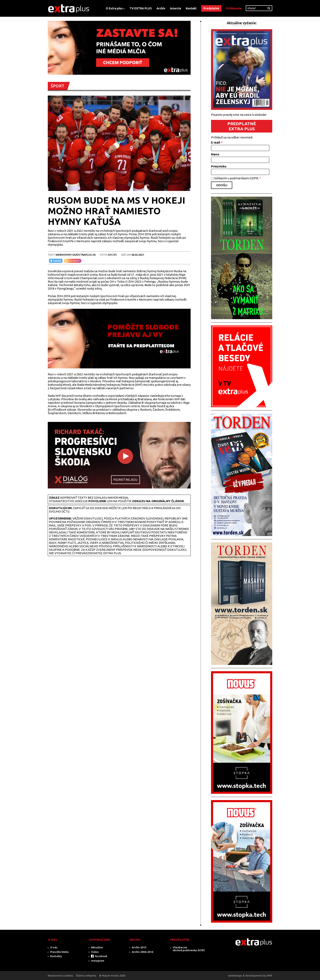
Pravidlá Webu (59, 952)
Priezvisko (219, 166)
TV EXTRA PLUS (141, 8)
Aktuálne (97, 947)
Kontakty (56, 956)
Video (95, 952)
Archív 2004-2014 (142, 952)
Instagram (98, 961)
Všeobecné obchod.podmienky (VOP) (189, 949)
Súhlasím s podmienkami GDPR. (238, 178)
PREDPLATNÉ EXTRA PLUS (242, 126)
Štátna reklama (86, 976)
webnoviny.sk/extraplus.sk (76, 255)
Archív (161, 8)
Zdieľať (55, 261)
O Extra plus (114, 8)
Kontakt (191, 8)
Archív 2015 (139, 947)
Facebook (101, 956)
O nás (54, 947)
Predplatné (211, 8)
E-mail (217, 142)
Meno (215, 154)
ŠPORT (58, 86)
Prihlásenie (234, 8)
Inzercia (176, 8)
